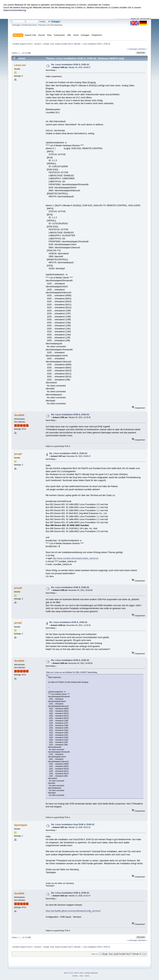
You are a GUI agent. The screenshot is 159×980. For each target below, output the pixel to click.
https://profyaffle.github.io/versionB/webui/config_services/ (73, 911)
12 (23, 53)
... (21, 53)
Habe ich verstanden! (141, 19)
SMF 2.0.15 (68, 973)
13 (26, 53)
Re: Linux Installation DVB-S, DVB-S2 (70, 65)
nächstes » (143, 49)
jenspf (18, 454)
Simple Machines (91, 973)
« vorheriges (132, 49)
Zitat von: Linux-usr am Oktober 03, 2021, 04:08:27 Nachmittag (72, 672)
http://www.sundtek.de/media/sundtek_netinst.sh (75, 558)
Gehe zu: (95, 954)
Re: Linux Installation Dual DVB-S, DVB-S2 (73, 825)
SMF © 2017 (79, 973)
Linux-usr (20, 65)
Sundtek (19, 415)
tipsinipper (21, 825)
